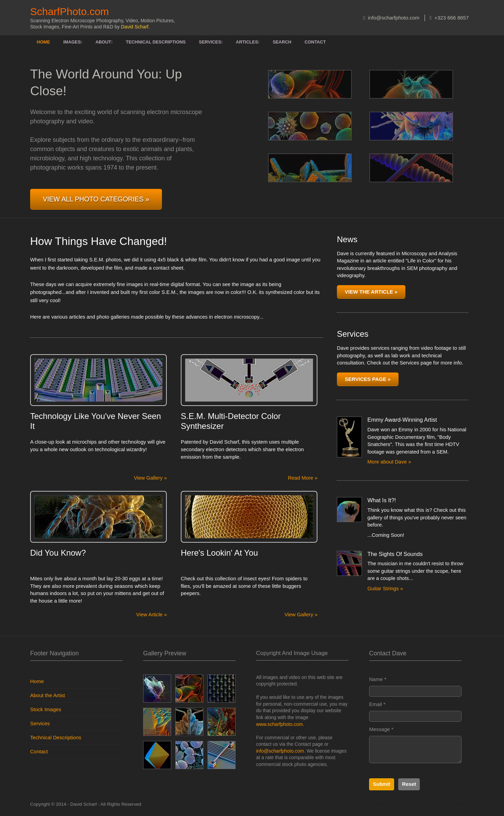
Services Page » (368, 379)
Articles (248, 42)
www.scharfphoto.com (279, 724)
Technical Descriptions (156, 42)
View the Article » (371, 292)
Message (381, 729)
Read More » (303, 478)
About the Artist (48, 695)
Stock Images (46, 709)
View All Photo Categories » (96, 199)
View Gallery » (150, 478)
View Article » (152, 614)
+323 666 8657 (449, 18)
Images (73, 42)
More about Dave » (389, 462)
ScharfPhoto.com (70, 11)
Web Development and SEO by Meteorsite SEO (425, 804)
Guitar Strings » (385, 588)
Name (378, 679)
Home (43, 42)
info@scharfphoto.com (391, 18)
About (104, 42)
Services (211, 42)
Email (377, 704)
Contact (315, 42)
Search (282, 42)
